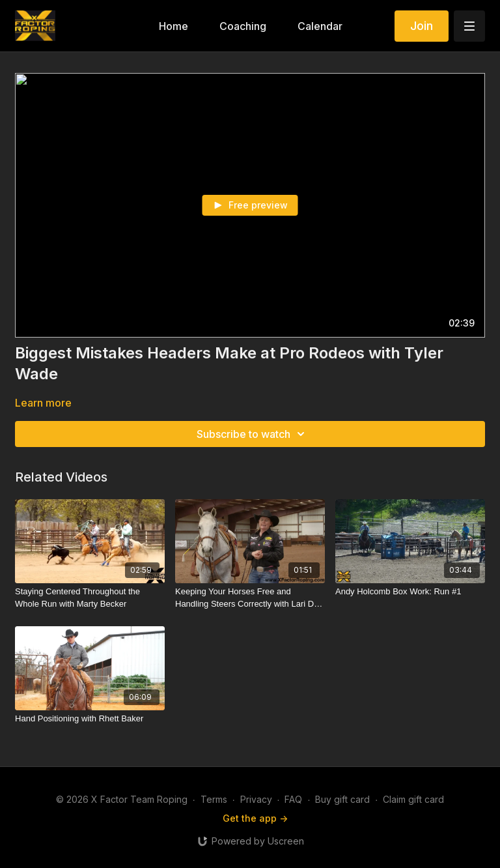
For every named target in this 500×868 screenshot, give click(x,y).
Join (422, 26)
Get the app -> (255, 818)
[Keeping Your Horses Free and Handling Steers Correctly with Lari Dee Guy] (250, 598)
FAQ (293, 799)
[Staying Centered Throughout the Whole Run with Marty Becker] (90, 598)
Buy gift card (342, 799)
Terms (214, 799)
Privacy (256, 799)
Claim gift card (413, 799)
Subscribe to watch (253, 434)
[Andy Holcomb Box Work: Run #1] (410, 592)
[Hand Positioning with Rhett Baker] (90, 719)
